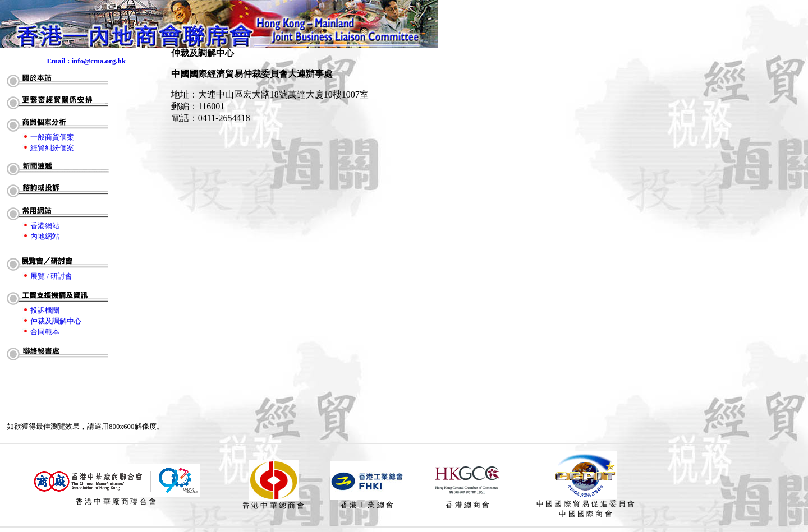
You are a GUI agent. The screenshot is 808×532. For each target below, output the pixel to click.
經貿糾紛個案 (52, 148)
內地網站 (45, 236)
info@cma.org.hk (98, 61)
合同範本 (45, 332)
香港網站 (45, 226)
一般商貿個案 (52, 137)
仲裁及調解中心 (56, 321)
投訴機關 (45, 310)
